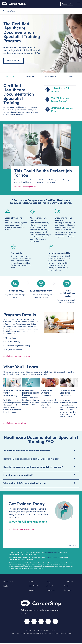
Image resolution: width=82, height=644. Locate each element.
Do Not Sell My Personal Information (60, 634)
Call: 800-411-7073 (14, 61)
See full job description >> (25, 187)
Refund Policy (43, 634)
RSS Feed (56, 623)
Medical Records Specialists (54, 553)
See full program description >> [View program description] (17, 356)
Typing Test (69, 582)
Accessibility (34, 634)
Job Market (31, 76)
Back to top (72, 545)
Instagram (41, 622)
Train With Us (34, 586)
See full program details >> (15, 423)
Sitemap (68, 591)
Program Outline (51, 76)
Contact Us (51, 591)
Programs (33, 582)
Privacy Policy (15, 634)
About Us (50, 586)
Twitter (34, 622)
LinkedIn (48, 622)
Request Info (67, 4)
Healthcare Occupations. (54, 558)
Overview (10, 76)
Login (6, 587)
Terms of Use (25, 634)
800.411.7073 (8, 582)
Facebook (27, 622)
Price (72, 76)
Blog (48, 582)
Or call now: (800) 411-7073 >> (21, 530)
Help (66, 586)
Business (32, 591)
